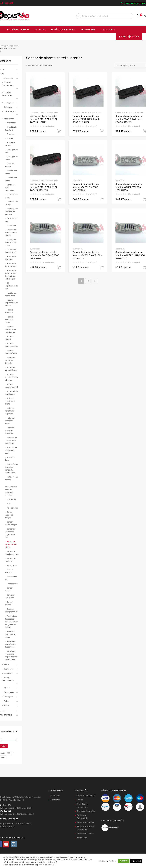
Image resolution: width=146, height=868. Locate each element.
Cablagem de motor (11, 151)
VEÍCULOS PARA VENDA (65, 30)
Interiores (8, 673)
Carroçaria (9, 103)
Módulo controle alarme (11, 345)
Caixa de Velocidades (7, 94)
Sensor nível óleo (11, 578)
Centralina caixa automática (10, 188)
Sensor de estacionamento (11, 553)
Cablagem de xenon (11, 158)
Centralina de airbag (11, 196)
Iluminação (9, 669)
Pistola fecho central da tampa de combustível (11, 469)
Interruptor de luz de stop (11, 265)
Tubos (7, 701)
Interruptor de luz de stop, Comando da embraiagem (11, 275)
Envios (80, 800)
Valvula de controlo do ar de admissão (10, 644)
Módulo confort (9, 338)
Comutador (12, 226)
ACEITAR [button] (124, 861)
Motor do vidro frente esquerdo (10, 411)
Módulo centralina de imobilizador (10, 329)
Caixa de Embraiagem (7, 84)
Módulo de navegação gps (11, 369)
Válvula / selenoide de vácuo (10, 634)
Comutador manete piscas (11, 251)
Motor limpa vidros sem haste (11, 450)
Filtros (7, 664)
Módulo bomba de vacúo (9, 320)
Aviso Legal (82, 838)
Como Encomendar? (86, 796)
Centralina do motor (11, 220)
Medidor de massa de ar (10, 294)
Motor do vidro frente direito (10, 401)
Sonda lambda (8, 603)
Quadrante (11, 499)
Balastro (10, 134)
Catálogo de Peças (19, 30)
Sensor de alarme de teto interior (44, 113)
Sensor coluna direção (11, 523)
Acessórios (9, 78)
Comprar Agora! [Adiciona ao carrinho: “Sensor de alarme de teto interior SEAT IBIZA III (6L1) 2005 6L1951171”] (59, 131)
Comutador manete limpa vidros (10, 242)
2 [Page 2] (88, 281)
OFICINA (41, 30)
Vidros (7, 705)
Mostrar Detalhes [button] (107, 861)
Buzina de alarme (10, 144)
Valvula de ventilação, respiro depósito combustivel (11, 655)
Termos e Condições (86, 811)
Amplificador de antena (11, 129)
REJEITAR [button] (136, 861)
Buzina (10, 138)
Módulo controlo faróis (11, 352)
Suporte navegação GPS (11, 610)
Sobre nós (55, 796)
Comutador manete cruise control (11, 232)
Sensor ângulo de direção (9, 515)
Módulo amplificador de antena (11, 303)
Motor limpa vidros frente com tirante (11, 440)
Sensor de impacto (10, 560)
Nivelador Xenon (10, 459)
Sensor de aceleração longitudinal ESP (10, 533)
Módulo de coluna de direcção (10, 360)
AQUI (53, 865)
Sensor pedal (12, 584)
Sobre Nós (89, 30)
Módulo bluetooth (9, 311)
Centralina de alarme (11, 203)
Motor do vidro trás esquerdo (9, 430)
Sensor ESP (12, 565)
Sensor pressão (9, 589)
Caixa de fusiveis (9, 165)
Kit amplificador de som (11, 286)
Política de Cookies (85, 822)
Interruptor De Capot (10, 258)
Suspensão (9, 692)
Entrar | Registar (130, 37)
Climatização (10, 111)
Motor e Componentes (8, 679)
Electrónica (13, 46)
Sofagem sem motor (9, 596)
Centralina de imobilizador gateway (11, 211)
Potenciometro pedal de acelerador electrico (11, 491)
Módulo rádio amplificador (11, 393)
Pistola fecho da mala (11, 478)
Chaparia (8, 107)
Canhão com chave (11, 172)
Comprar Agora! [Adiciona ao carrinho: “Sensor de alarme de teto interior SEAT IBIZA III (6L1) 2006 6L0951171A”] (59, 199)
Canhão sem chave (11, 179)
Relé (9, 504)
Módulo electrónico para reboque (11, 377)
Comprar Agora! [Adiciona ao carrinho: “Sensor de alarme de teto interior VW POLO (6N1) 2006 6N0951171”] (59, 267)
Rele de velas (12, 508)
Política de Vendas (85, 834)
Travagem (8, 697)
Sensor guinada (9, 571)
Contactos (109, 30)
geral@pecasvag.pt (9, 819)
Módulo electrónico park (11, 386)
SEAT (4, 46)
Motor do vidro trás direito (9, 421)
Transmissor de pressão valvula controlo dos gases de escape (11, 622)
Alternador (11, 123)
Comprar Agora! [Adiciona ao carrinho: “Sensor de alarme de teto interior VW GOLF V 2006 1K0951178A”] (102, 199)
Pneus (7, 688)
